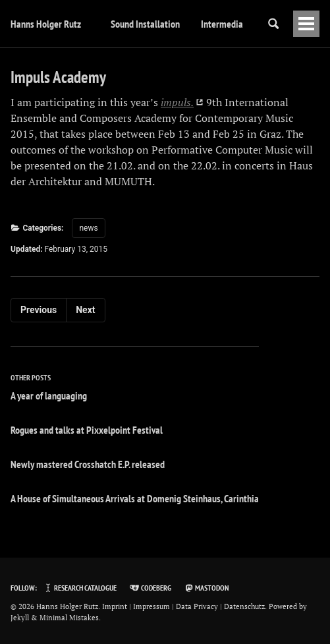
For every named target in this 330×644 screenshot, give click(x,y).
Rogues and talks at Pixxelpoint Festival (87, 430)
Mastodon (206, 588)
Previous (39, 310)
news (88, 228)
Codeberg (150, 588)
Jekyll (20, 618)
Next (85, 310)
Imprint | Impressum (136, 606)
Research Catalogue (80, 588)
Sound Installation (145, 24)
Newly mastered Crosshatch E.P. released (88, 464)
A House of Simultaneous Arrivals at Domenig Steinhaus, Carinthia (135, 498)
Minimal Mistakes (69, 618)
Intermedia (222, 24)
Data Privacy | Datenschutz (220, 606)
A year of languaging (49, 395)
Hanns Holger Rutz (46, 24)
